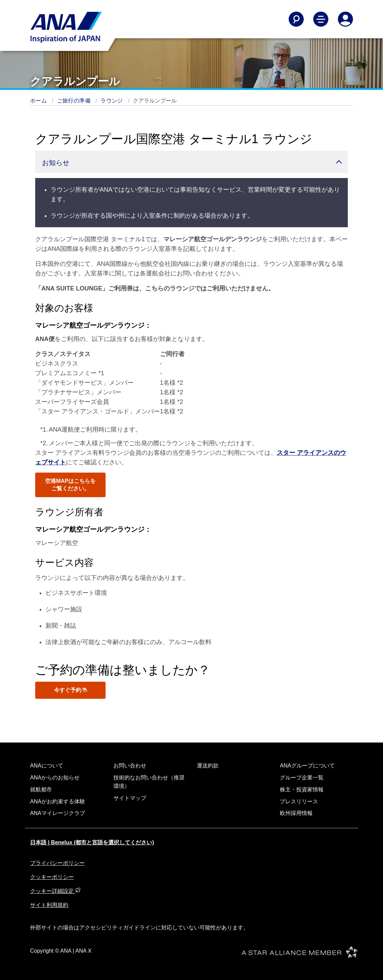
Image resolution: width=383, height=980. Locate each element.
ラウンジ (112, 101)
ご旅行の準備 (75, 101)
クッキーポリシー (52, 877)
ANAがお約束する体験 (58, 801)
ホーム (39, 101)
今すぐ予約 (70, 690)
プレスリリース (299, 801)
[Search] (296, 19)
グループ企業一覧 (302, 778)
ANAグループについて (307, 766)
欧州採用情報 (296, 813)
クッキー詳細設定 (55, 891)
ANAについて (47, 766)
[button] (191, 162)
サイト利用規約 (49, 905)
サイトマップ (130, 798)
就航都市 (41, 790)
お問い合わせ (130, 766)
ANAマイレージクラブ (58, 813)
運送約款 (208, 766)
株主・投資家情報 (302, 790)
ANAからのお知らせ (55, 778)
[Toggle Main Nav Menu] (321, 19)
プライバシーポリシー (57, 863)
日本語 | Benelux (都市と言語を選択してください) (92, 842)
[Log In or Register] (345, 19)
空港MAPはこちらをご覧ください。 (70, 485)
